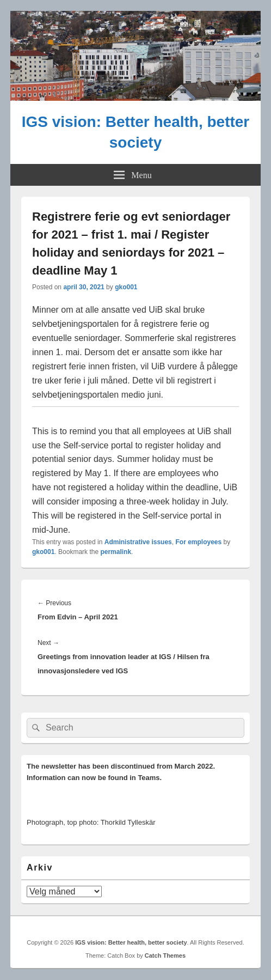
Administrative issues (138, 542)
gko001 (126, 287)
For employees (198, 542)
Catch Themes (165, 955)
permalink (116, 552)
